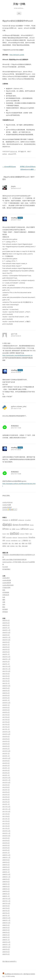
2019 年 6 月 (6, 695)
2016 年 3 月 (6, 746)
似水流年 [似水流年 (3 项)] (5, 543)
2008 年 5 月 (6, 889)
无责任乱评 (6, 595)
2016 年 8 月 (6, 739)
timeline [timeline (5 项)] (32, 537)
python (5, 154)
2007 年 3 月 (6, 911)
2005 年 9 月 (6, 949)
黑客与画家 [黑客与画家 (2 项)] (25, 546)
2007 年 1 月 (6, 915)
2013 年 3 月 (6, 770)
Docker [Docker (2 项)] (32, 525)
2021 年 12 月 (6, 666)
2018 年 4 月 (6, 710)
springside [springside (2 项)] (9, 538)
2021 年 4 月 (6, 678)
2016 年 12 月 (6, 732)
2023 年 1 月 (6, 654)
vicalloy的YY (6, 578)
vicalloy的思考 (7, 583)
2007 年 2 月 (6, 913)
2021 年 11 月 (6, 669)
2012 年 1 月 (6, 804)
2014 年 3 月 (6, 765)
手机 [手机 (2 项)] (13, 543)
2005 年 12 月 (6, 942)
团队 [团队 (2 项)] (10, 543)
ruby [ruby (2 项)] (31, 534)
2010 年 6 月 (6, 843)
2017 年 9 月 (6, 715)
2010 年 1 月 (6, 853)
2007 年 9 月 (6, 906)
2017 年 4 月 (6, 722)
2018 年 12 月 (6, 703)
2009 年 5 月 (6, 865)
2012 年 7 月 (6, 790)
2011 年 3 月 (6, 826)
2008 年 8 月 (6, 882)
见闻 (4, 602)
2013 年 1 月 (6, 775)
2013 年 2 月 (6, 773)
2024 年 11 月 (6, 630)
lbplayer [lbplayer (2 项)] (32, 529)
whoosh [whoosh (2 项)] (8, 541)
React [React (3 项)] (27, 534)
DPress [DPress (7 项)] (6, 529)
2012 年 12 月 (6, 778)
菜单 (19, 13)
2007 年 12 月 (6, 898)
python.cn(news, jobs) (19, 406)
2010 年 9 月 (6, 838)
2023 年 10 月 (6, 640)
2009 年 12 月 (6, 855)
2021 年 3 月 (6, 681)
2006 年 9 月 (6, 925)
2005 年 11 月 (6, 944)
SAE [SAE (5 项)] (4, 537)
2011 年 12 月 (6, 807)
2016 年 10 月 (6, 734)
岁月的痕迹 (6, 592)
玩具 (4, 597)
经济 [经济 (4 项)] (30, 543)
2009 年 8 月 (6, 860)
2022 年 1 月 (6, 664)
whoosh (11, 154)
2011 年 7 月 (6, 819)
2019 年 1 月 (6, 700)
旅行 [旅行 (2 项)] (20, 543)
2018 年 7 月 (6, 705)
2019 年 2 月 (6, 698)
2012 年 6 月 (6, 792)
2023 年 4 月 (6, 652)
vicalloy (14, 218)
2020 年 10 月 (6, 686)
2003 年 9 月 (6, 954)
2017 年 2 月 (6, 727)
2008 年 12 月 (6, 874)
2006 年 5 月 (6, 930)
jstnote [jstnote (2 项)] (18, 529)
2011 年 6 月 (6, 821)
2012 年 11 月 (6, 780)
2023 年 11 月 (6, 637)
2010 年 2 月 (6, 850)
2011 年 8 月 (6, 816)
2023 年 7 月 (6, 645)
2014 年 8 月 (6, 761)
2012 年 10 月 (6, 782)
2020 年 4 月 (6, 688)
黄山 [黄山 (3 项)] (20, 546)
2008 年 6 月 (6, 886)
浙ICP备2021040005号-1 (10, 961)
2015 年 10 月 (6, 751)
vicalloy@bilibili (7, 507)
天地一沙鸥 (19, 4)
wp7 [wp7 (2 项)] (19, 541)
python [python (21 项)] (15, 533)
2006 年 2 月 (6, 937)
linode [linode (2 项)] (4, 534)
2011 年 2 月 (6, 828)
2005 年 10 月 (6, 947)
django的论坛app (9, 167)
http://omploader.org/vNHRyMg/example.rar (17, 355)
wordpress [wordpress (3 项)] (14, 540)
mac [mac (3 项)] (8, 534)
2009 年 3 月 (6, 869)
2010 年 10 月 (6, 836)
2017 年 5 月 (6, 720)
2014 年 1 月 (6, 768)
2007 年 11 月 (6, 901)
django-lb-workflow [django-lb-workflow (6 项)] (21, 525)
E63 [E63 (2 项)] (10, 529)
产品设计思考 (6, 587)
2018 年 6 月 (6, 707)
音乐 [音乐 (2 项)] (17, 546)
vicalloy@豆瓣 (7, 505)
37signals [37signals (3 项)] (5, 520)
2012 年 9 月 (6, 785)
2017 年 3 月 (6, 724)
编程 (22, 151)
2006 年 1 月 (6, 940)
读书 (4, 604)
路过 (4, 607)
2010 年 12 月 (6, 831)
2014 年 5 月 (6, 763)
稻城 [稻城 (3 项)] (23, 543)
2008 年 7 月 (6, 884)
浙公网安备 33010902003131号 (13, 974)
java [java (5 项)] (14, 529)
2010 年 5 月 (6, 845)
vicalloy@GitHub (7, 502)
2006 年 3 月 (6, 935)
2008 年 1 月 (6, 896)
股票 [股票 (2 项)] (8, 546)
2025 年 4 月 (6, 623)
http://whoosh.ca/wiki (17, 55)
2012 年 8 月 (6, 787)
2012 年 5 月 (6, 794)
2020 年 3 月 (6, 690)
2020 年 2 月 (6, 693)
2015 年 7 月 (6, 753)
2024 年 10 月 (6, 632)
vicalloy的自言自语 (8, 585)
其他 (4, 590)
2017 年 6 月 (6, 717)
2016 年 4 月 (6, 744)
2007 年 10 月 (6, 903)
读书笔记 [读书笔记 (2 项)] (12, 546)
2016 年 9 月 (6, 736)
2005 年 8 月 (6, 952)
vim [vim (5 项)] (4, 540)
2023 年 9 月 (6, 642)
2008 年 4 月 (6, 891)
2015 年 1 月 (6, 756)
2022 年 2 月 (6, 661)
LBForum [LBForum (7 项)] (25, 529)
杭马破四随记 (6, 569)
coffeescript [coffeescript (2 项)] (21, 520)
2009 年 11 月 (6, 857)
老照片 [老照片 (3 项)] (4, 546)
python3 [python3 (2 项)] (22, 534)
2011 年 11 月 (6, 809)
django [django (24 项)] (7, 524)
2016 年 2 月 (6, 749)
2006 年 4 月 (6, 932)
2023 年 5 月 (6, 649)
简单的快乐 (15, 426)
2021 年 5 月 (6, 676)
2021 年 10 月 (6, 671)
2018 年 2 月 (6, 712)
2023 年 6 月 (6, 647)
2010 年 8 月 (6, 840)
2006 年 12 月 (6, 918)
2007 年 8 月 (6, 908)
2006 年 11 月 (6, 920)
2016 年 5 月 (6, 741)
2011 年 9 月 (6, 814)
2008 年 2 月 (6, 894)
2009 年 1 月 (6, 872)
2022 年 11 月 (6, 659)
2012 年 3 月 (6, 799)
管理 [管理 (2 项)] (26, 543)
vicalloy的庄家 (7, 580)
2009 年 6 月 (6, 862)
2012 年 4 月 (6, 797)
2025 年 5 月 (6, 620)
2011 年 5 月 (6, 824)
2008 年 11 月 (6, 877)
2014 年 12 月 (6, 758)
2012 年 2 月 (6, 802)
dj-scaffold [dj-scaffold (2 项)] (28, 520)
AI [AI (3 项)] (9, 520)
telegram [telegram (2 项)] (15, 538)
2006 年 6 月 (6, 927)
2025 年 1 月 (6, 628)
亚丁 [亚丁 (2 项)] (30, 541)
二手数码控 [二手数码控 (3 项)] (25, 540)
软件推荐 (5, 609)
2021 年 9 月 (6, 674)
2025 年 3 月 (6, 625)
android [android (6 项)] (14, 520)
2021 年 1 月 (6, 683)
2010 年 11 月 (6, 833)
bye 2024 (5, 567)
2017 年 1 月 (6, 729)
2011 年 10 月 (6, 811)
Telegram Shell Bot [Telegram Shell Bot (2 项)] (23, 538)
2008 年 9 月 (6, 879)
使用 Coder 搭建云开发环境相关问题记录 (14, 559)
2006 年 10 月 (6, 923)
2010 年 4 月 (6, 848)
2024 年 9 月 (6, 635)
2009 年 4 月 (6, 867)
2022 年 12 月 (6, 657)
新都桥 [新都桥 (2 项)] (16, 543)
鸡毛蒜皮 (5, 612)
